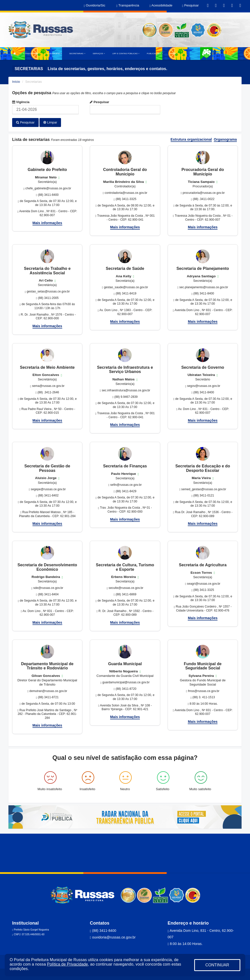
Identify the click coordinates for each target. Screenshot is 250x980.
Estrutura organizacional (191, 139)
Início (16, 82)
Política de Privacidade (67, 964)
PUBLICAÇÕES (155, 54)
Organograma (225, 139)
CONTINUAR (217, 965)
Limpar (50, 122)
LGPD (173, 54)
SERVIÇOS (99, 54)
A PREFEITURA (31, 54)
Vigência (21, 102)
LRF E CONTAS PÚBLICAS (126, 54)
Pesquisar (99, 102)
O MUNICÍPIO (54, 54)
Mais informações (47, 222)
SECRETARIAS (77, 54)
